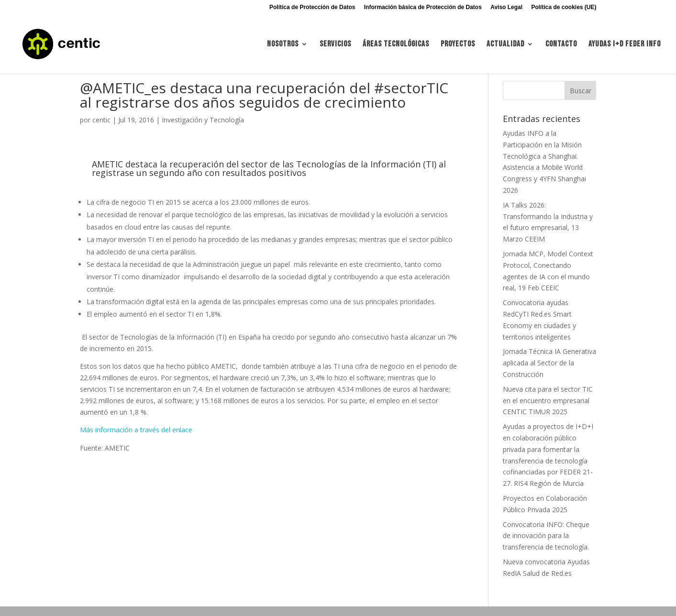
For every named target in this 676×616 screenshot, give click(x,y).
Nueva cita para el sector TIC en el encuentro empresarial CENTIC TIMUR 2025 (548, 401)
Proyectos (458, 45)
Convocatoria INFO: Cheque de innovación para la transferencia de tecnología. (546, 536)
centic (101, 120)
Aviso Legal (506, 7)
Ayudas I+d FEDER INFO (625, 45)
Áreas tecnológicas (396, 45)
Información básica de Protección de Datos (423, 7)
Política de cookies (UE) (564, 7)
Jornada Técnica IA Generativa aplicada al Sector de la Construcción (549, 363)
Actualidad (505, 45)
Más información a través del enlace (136, 430)
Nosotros (283, 45)
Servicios (335, 45)
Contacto (561, 45)
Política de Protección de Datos (312, 7)
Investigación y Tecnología (203, 120)
